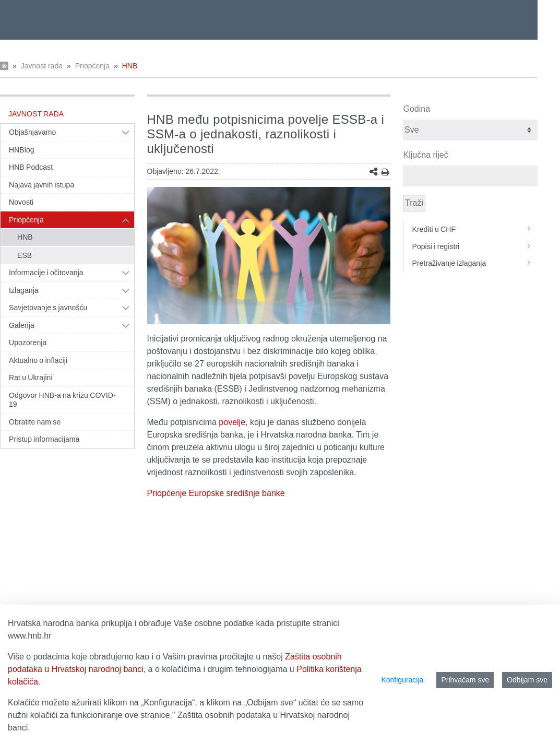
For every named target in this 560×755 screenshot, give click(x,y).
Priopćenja (92, 66)
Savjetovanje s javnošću (48, 308)
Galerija (22, 325)
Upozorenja (28, 343)
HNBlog (22, 150)
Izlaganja (24, 290)
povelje (232, 422)
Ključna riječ (425, 155)
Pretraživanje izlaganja (474, 263)
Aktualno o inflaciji (38, 360)
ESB (25, 255)
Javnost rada (42, 66)
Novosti (21, 202)
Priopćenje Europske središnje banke (216, 493)
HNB (130, 66)
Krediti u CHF (474, 229)
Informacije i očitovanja (46, 273)
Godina (416, 109)
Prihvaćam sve (465, 680)
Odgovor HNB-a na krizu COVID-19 (62, 400)
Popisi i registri (474, 246)
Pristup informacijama (44, 439)
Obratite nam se (35, 422)
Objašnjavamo (32, 132)
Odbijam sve (527, 680)
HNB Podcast (31, 167)
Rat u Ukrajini (31, 377)
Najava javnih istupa (41, 185)
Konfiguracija (402, 680)
